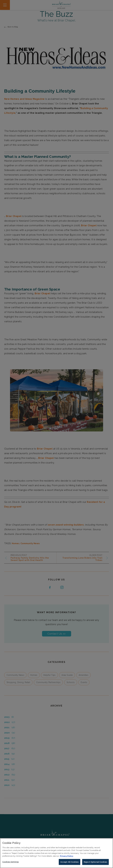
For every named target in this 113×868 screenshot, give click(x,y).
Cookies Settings (11, 865)
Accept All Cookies (70, 865)
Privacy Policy (67, 859)
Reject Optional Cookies (95, 865)
